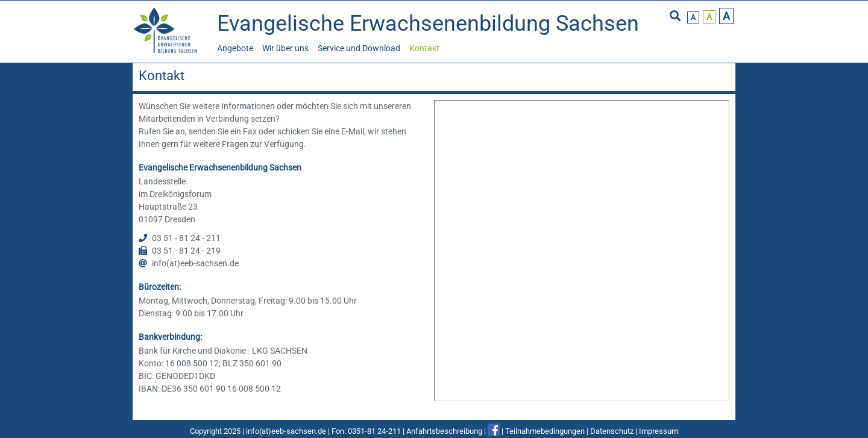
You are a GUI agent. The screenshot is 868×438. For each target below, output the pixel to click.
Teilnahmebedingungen (545, 431)
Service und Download (359, 48)
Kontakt (424, 48)
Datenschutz (612, 431)
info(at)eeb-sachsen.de (286, 431)
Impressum (659, 431)
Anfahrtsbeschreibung (444, 431)
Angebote (235, 48)
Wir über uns (285, 48)
